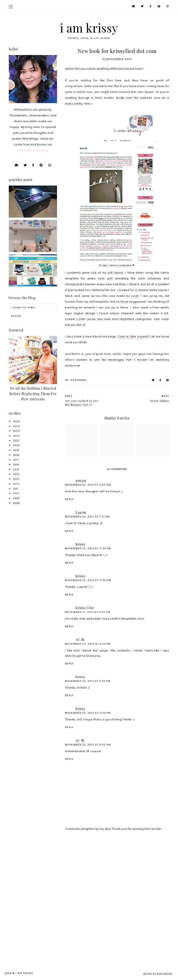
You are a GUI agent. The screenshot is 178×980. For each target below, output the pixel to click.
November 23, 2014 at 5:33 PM (88, 681)
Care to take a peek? (133, 336)
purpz (81, 481)
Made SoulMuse (158, 974)
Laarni (81, 512)
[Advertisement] (34, 866)
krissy (81, 544)
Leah (135, 296)
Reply (69, 499)
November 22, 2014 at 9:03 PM (88, 644)
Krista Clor (85, 608)
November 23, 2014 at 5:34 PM (88, 713)
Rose (124, 302)
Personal (79, 380)
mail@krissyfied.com (32, 150)
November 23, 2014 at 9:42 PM (88, 745)
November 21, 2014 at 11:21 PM (88, 612)
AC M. (80, 640)
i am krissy (89, 28)
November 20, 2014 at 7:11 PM (87, 517)
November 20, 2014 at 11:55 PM (88, 548)
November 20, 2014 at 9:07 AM (88, 485)
